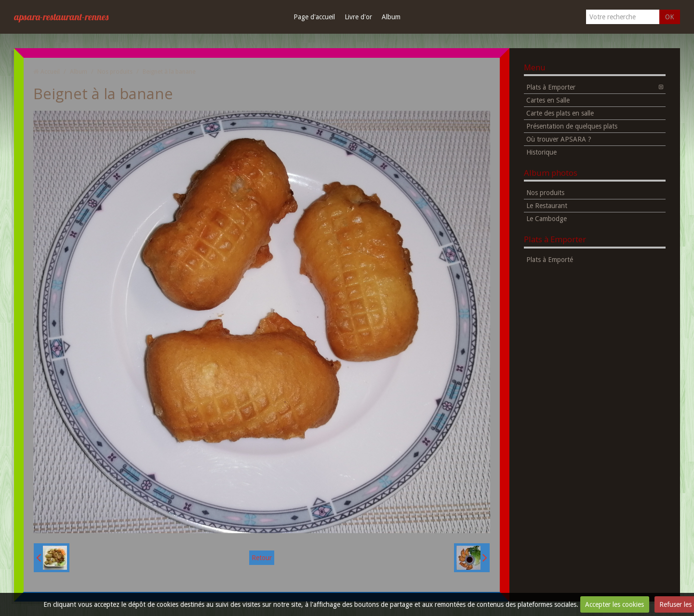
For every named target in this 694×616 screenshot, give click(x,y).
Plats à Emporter (551, 87)
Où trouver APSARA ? (559, 139)
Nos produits (115, 72)
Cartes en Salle (548, 100)
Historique (541, 152)
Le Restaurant (547, 206)
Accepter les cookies (614, 604)
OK (670, 17)
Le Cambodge (547, 219)
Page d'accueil (314, 17)
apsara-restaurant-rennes (61, 17)
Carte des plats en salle (560, 113)
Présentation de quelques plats (572, 126)
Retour (262, 558)
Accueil (50, 72)
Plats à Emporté (550, 260)
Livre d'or (358, 17)
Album (391, 17)
